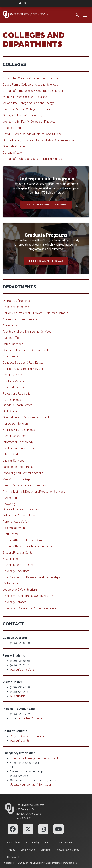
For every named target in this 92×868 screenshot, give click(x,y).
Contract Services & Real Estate (23, 363)
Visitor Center (11, 583)
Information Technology (18, 442)
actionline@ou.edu (30, 718)
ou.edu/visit (17, 696)
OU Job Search (64, 843)
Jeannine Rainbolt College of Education (28, 109)
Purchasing (10, 498)
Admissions (10, 325)
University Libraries (15, 602)
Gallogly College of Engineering (22, 115)
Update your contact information (31, 785)
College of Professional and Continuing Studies (32, 159)
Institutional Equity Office (18, 448)
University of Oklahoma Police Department (30, 608)
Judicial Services (13, 461)
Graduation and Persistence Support (26, 417)
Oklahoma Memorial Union (20, 515)
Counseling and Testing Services (23, 369)
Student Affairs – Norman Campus (25, 540)
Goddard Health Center (17, 405)
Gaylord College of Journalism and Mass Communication (39, 140)
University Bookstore (16, 571)
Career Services (13, 344)
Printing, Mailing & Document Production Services (34, 492)
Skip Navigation (0, 7)
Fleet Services (12, 400)
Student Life (10, 559)
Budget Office (12, 338)
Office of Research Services (21, 509)
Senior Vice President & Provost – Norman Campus (36, 313)
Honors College (13, 128)
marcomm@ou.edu (67, 863)
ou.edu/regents (20, 741)
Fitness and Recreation (17, 394)
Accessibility (14, 843)
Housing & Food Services (19, 430)
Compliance (10, 356)
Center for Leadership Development (25, 350)
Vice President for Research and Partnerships (32, 577)
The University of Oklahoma (30, 805)
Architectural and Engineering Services (27, 332)
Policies (11, 850)
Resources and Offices (67, 850)
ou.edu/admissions (22, 670)
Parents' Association (16, 522)
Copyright (45, 850)
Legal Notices (28, 850)
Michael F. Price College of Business (26, 97)
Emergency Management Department (34, 758)
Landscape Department (18, 467)
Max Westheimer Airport (18, 479)
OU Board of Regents (16, 301)
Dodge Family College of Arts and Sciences (30, 85)
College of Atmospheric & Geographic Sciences (33, 91)
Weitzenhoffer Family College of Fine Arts (29, 122)
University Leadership (16, 307)
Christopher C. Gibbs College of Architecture (31, 78)
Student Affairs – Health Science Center (28, 546)
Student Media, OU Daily (18, 565)
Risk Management (14, 528)
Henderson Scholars (16, 424)
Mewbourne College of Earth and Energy (28, 103)
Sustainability (33, 843)
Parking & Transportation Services (24, 485)
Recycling (9, 504)
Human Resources (14, 436)
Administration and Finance (20, 319)
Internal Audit (11, 454)
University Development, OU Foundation (28, 596)
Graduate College (14, 146)
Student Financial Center (18, 553)
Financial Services (14, 387)
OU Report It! (13, 857)
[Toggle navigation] (85, 15)
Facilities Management (17, 381)
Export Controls (13, 375)
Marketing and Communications (23, 473)
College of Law (12, 153)
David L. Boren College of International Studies (32, 134)
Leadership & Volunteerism (20, 590)
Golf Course (10, 411)
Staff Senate (11, 534)
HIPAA (48, 843)
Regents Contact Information (29, 736)
